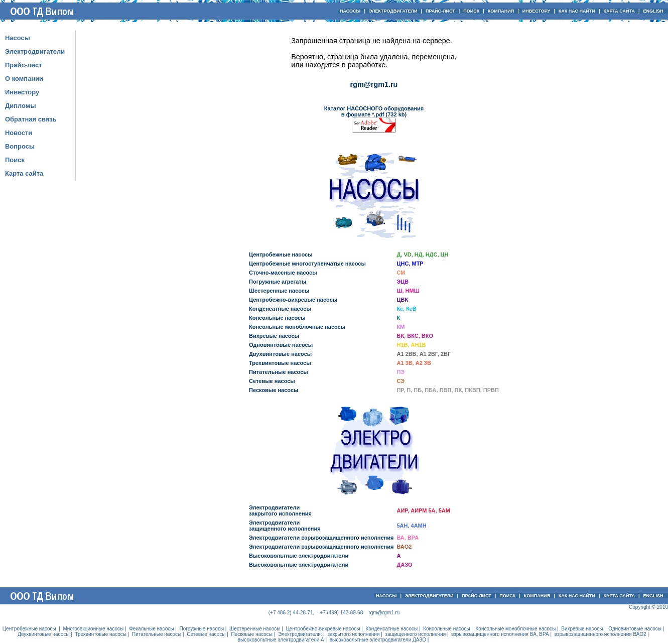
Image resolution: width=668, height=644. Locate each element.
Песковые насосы (274, 390)
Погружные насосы (202, 629)
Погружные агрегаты (278, 282)
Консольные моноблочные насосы (297, 327)
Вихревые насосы (274, 336)
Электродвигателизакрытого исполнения (280, 510)
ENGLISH (654, 11)
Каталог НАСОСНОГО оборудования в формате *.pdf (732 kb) (374, 111)
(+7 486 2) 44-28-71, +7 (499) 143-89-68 (316, 613)
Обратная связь (31, 119)
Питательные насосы (279, 372)
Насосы (18, 38)
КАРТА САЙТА (619, 11)
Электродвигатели (35, 51)
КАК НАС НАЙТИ (577, 11)
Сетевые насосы (272, 381)
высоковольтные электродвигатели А (281, 640)
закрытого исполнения (354, 634)
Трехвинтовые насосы (280, 363)
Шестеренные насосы (279, 291)
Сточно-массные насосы (283, 273)
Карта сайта (24, 173)
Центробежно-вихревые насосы (293, 300)
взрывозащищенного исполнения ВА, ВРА (500, 634)
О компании (24, 79)
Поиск (15, 160)
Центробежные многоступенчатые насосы (307, 264)
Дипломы (20, 106)
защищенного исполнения (415, 634)
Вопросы (20, 146)
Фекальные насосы (151, 629)
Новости (19, 133)
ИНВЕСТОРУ (537, 11)
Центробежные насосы (281, 254)
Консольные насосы (277, 318)
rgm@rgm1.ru (374, 84)
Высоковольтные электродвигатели (299, 556)
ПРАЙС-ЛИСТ (440, 11)
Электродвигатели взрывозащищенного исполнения (321, 538)
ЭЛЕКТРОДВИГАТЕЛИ (393, 11)
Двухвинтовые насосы (280, 354)
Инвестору (22, 92)
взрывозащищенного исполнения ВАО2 (600, 634)
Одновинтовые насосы (281, 345)
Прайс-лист (24, 65)
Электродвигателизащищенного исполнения (285, 526)
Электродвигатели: (300, 634)
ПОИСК (471, 11)
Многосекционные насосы (93, 629)
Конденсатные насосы (280, 309)
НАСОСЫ (350, 11)
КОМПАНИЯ (501, 11)
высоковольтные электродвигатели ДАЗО (378, 640)
